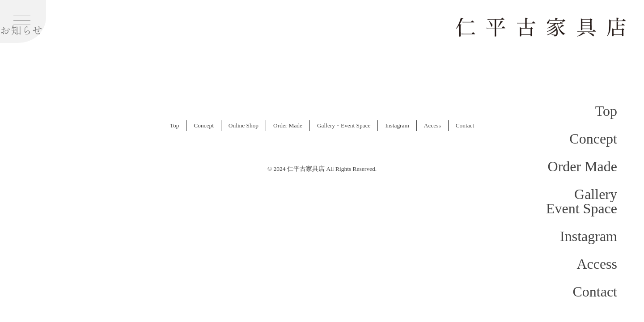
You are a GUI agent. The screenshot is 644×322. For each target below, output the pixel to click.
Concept (593, 139)
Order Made (583, 166)
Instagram (589, 236)
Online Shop (244, 125)
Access (597, 264)
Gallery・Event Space (344, 125)
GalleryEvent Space (582, 201)
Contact (595, 292)
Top (606, 111)
